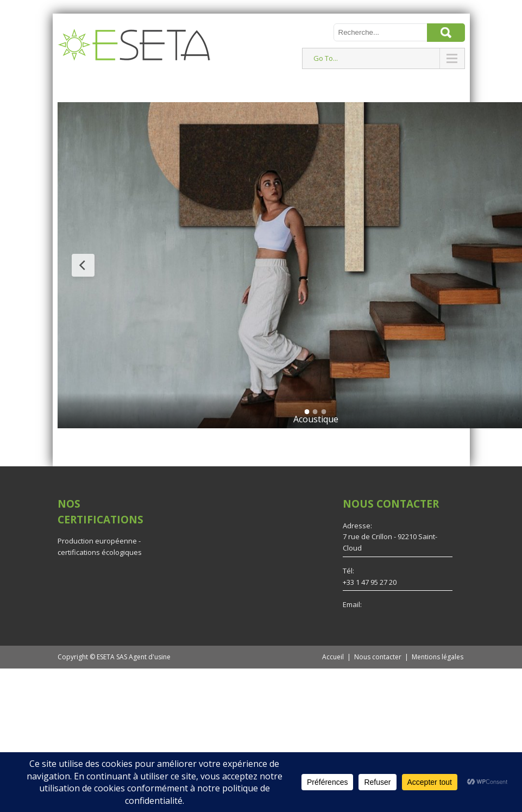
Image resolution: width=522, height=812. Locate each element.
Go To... (326, 58)
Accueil (333, 657)
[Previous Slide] (83, 265)
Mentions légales (438, 657)
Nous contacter (378, 657)
